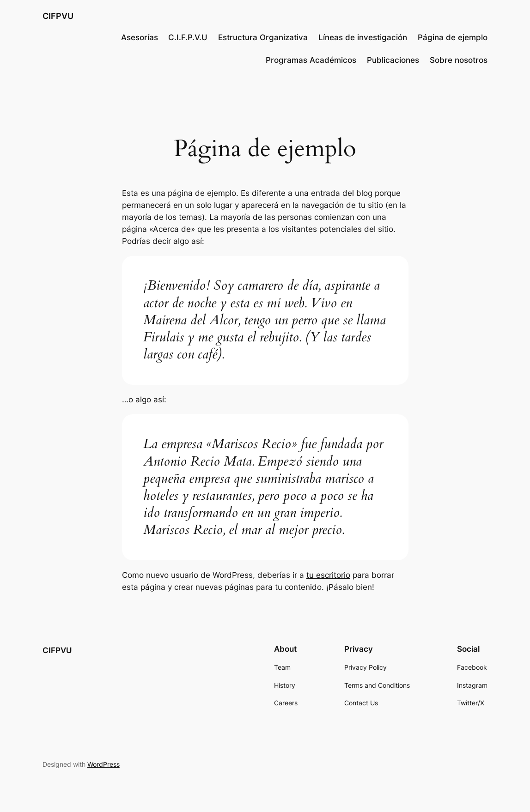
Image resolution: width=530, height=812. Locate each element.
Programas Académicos (311, 60)
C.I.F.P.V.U (188, 37)
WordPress (104, 764)
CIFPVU (58, 16)
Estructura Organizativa (263, 37)
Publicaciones (393, 60)
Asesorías (140, 37)
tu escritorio (328, 575)
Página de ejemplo (453, 37)
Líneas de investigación (363, 37)
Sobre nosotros (459, 60)
